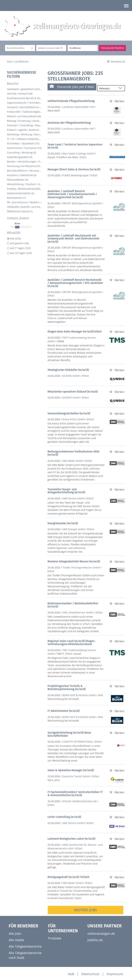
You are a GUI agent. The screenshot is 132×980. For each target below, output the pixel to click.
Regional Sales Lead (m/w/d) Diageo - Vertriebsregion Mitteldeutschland (72, 643)
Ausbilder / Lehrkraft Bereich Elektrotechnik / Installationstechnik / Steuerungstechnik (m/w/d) (72, 194)
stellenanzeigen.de (101, 933)
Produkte (55, 938)
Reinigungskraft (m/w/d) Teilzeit (68, 877)
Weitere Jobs (85, 910)
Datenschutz (90, 974)
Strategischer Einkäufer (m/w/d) (68, 370)
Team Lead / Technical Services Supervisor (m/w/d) (75, 146)
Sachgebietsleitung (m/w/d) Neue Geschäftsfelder (69, 734)
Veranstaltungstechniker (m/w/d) (69, 413)
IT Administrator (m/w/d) (64, 711)
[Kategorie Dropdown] (32, 48)
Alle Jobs (15, 933)
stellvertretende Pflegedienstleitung (71, 101)
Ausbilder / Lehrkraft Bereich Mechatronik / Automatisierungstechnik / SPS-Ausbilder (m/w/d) (75, 283)
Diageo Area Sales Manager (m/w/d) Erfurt (75, 332)
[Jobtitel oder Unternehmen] (51, 48)
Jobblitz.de (95, 940)
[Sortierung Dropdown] (121, 88)
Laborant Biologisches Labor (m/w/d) (71, 839)
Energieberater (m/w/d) (63, 523)
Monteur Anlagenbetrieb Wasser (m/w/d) (74, 561)
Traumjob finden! (112, 48)
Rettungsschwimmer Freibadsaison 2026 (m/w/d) (73, 453)
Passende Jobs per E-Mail (72, 87)
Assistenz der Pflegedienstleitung (69, 123)
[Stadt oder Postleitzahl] (83, 48)
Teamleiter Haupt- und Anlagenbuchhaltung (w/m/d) (66, 491)
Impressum (115, 974)
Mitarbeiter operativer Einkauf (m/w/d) (73, 392)
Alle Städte (16, 940)
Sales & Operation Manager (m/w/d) (71, 770)
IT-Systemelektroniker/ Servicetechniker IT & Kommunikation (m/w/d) (75, 794)
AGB (71, 974)
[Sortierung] (108, 88)
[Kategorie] (17, 48)
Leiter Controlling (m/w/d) (64, 817)
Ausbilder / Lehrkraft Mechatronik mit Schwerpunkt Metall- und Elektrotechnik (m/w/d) (73, 239)
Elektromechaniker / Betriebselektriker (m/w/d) (73, 605)
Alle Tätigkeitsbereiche (25, 946)
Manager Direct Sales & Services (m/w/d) (74, 169)
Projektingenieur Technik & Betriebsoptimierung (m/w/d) (67, 687)
